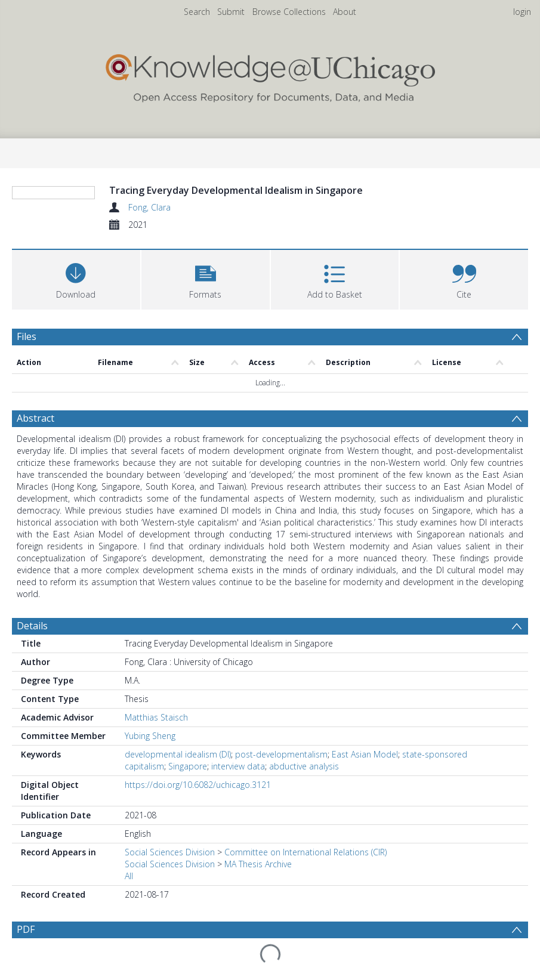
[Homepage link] (270, 75)
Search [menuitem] (197, 12)
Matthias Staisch (156, 789)
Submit (231, 12)
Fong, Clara (149, 207)
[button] (206, 350)
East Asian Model (365, 826)
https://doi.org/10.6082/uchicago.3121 (198, 856)
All (129, 947)
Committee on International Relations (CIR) (306, 924)
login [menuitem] (522, 12)
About (345, 12)
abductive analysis (304, 838)
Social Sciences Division (170, 924)
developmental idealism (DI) (178, 826)
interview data (238, 838)
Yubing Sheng (150, 807)
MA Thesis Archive (258, 936)
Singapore (188, 838)
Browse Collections (289, 12)
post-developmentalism (281, 826)
